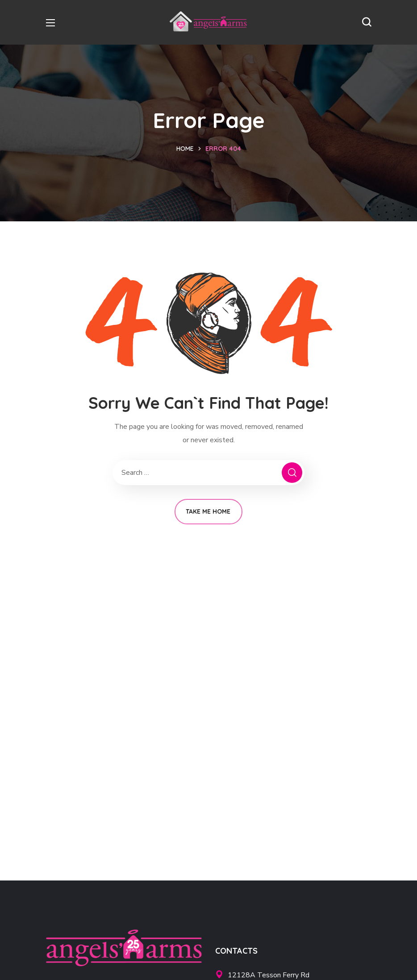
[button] (367, 22)
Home (185, 149)
